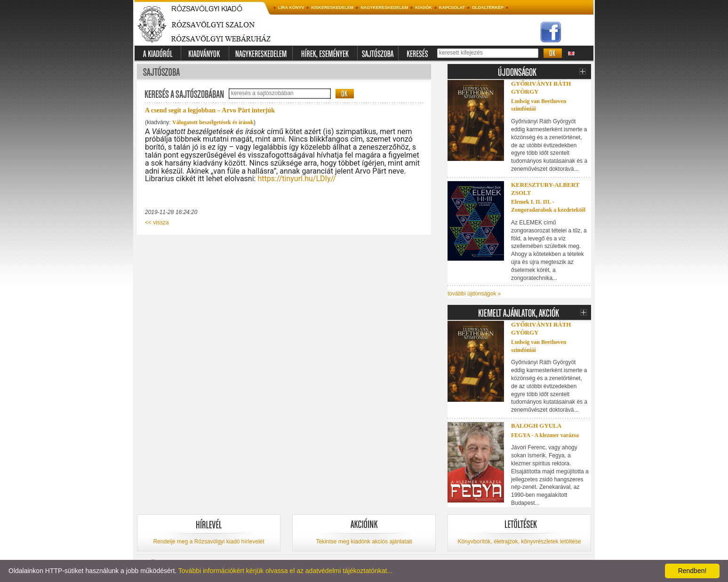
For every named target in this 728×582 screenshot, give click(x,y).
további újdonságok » (474, 294)
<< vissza (157, 223)
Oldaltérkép (488, 8)
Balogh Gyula (536, 426)
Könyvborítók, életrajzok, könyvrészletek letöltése (519, 542)
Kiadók (424, 8)
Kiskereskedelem (332, 8)
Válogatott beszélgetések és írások (213, 122)
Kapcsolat (452, 8)
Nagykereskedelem (384, 8)
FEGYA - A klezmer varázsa (545, 435)
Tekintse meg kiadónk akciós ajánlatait (364, 542)
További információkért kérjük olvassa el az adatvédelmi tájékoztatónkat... (285, 571)
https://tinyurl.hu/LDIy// (296, 179)
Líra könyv (291, 8)
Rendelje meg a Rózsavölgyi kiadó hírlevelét (208, 542)
